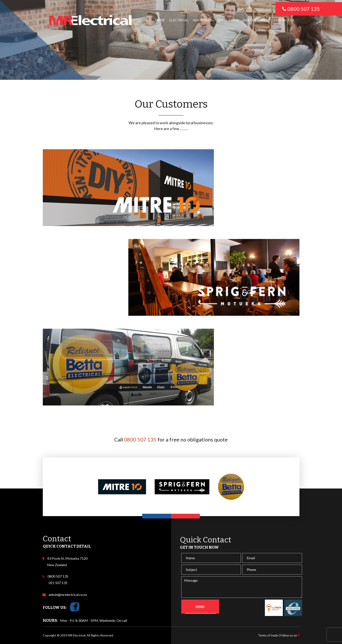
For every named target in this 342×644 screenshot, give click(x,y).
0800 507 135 (140, 439)
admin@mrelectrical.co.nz (67, 595)
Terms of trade (268, 635)
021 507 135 (58, 583)
